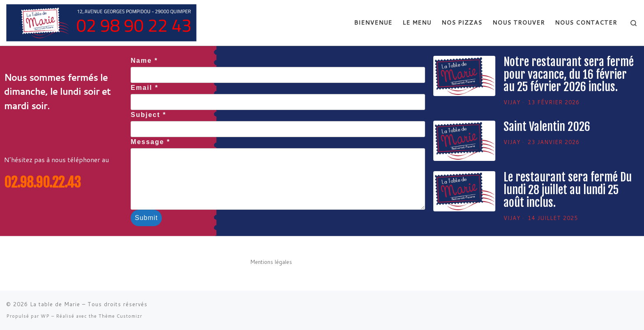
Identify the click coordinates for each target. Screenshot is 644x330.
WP (45, 316)
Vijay (512, 102)
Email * (144, 88)
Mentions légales (271, 262)
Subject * (148, 115)
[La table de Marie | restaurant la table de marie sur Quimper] (106, 22)
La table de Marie (55, 304)
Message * (150, 142)
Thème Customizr (120, 316)
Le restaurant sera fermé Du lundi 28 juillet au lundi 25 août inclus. (568, 190)
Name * (144, 61)
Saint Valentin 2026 (547, 127)
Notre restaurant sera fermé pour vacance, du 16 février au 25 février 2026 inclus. (569, 74)
